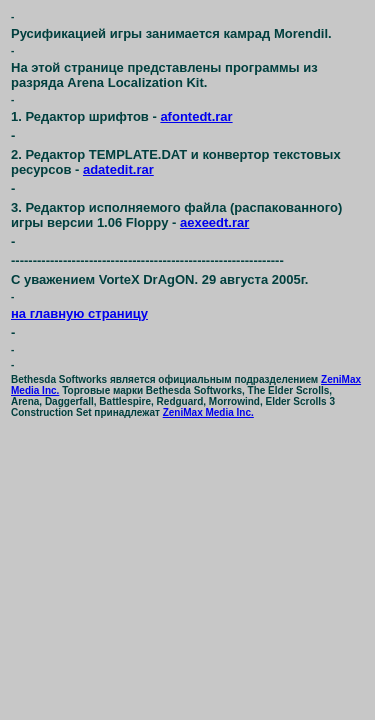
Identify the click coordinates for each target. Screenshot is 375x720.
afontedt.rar (196, 116)
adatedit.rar (118, 169)
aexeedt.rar (214, 222)
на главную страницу (79, 313)
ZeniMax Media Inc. (208, 412)
